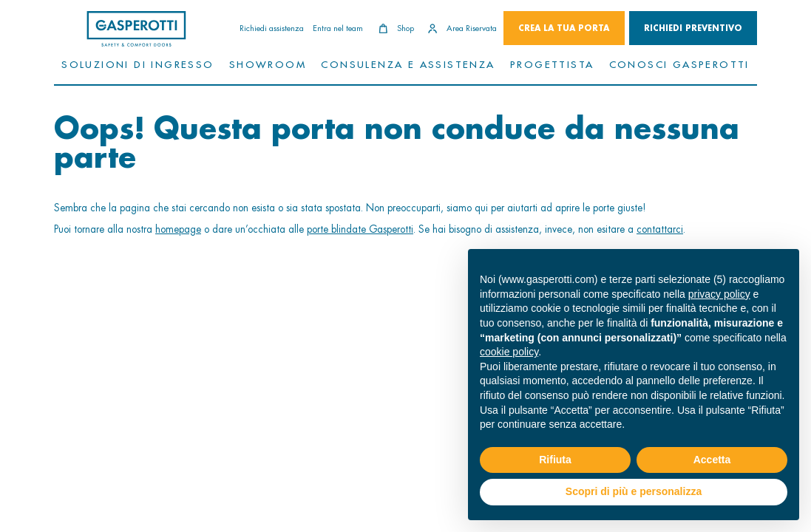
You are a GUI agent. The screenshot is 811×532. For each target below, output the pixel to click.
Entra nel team (338, 28)
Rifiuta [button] (555, 460)
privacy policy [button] (719, 294)
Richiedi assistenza (272, 28)
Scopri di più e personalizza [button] (634, 491)
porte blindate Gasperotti (360, 229)
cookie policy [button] (509, 352)
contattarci (660, 229)
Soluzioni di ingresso (138, 64)
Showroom (268, 64)
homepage (178, 229)
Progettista (552, 64)
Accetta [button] (712, 460)
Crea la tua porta (564, 28)
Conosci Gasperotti (679, 64)
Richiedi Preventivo (693, 28)
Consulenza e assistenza (408, 64)
